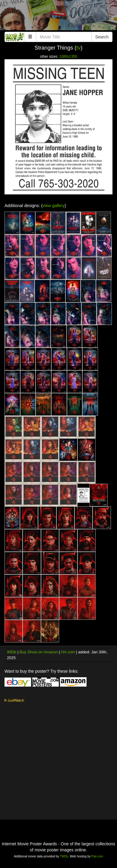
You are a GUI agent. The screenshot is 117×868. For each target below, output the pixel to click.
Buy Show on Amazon (39, 652)
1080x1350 (68, 57)
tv (78, 48)
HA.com (68, 652)
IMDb (12, 652)
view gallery (54, 206)
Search (102, 37)
